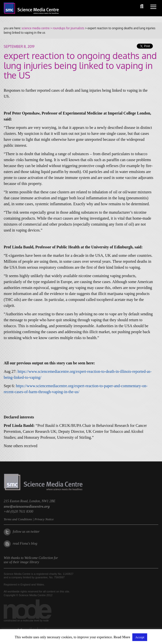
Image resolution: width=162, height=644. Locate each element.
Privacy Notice (44, 519)
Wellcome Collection (39, 558)
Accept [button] (140, 637)
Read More (122, 637)
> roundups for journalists (67, 28)
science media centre (35, 28)
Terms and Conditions (18, 519)
